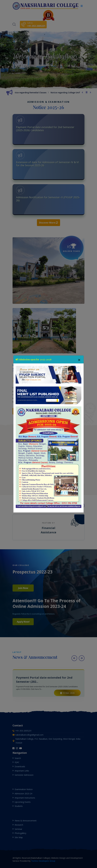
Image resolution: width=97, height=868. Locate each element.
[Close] (79, 360)
